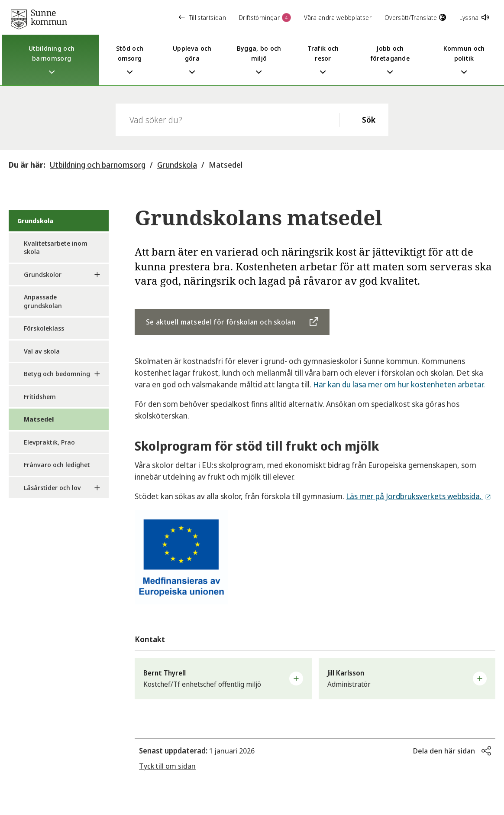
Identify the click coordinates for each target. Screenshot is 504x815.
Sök (369, 120)
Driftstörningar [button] (265, 18)
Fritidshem (40, 396)
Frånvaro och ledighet (57, 464)
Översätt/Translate (415, 18)
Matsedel (226, 165)
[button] (223, 679)
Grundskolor (43, 274)
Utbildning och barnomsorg (98, 165)
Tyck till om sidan (167, 766)
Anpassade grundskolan (43, 301)
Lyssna (474, 18)
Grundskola (177, 165)
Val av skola (42, 351)
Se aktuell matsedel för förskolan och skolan (221, 322)
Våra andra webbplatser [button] (338, 18)
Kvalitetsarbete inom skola (56, 247)
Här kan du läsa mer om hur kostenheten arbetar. (399, 384)
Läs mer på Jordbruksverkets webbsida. (415, 496)
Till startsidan (202, 18)
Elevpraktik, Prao (49, 442)
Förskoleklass (44, 328)
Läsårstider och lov (52, 487)
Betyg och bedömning (57, 373)
